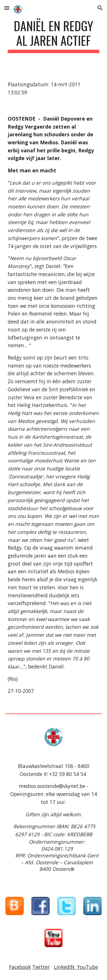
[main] (54, 36)
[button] (7, 8)
